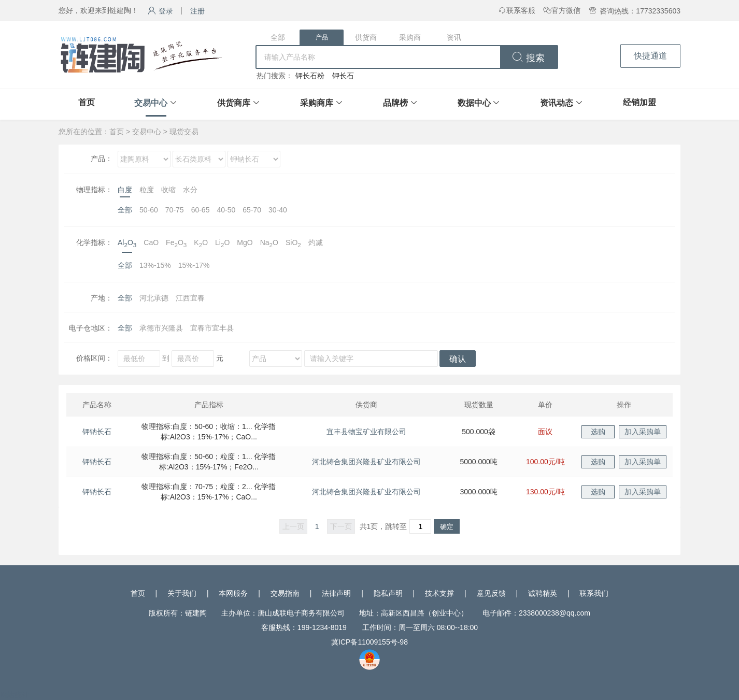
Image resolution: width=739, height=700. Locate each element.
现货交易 (184, 132)
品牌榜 (395, 103)
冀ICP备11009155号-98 (369, 642)
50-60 (149, 210)
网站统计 (15, 695)
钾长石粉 (310, 76)
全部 (278, 37)
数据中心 (474, 103)
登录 (160, 11)
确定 (447, 527)
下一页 (341, 526)
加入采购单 (643, 432)
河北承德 (154, 298)
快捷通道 (650, 56)
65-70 (252, 210)
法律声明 (336, 593)
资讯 (454, 37)
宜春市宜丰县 (212, 328)
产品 (322, 37)
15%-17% (194, 265)
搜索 (528, 58)
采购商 (410, 37)
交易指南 (285, 593)
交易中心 (151, 103)
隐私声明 (388, 593)
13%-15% (155, 265)
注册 (197, 11)
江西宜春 (190, 298)
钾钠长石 (97, 432)
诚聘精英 (543, 593)
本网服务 (233, 593)
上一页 (293, 526)
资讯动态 (557, 103)
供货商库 (234, 103)
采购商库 (317, 103)
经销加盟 (639, 102)
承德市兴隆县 (161, 328)
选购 (598, 432)
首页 (87, 102)
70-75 (175, 210)
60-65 (201, 210)
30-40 (278, 210)
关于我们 (182, 593)
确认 (458, 359)
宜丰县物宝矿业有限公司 (366, 432)
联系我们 (594, 593)
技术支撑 (439, 593)
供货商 (366, 37)
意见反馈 (491, 593)
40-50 (226, 210)
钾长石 (343, 76)
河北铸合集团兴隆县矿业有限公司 (366, 462)
